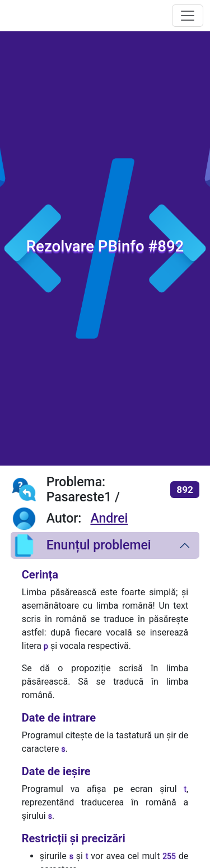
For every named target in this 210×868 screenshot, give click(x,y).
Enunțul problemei (81, 546)
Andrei (109, 518)
